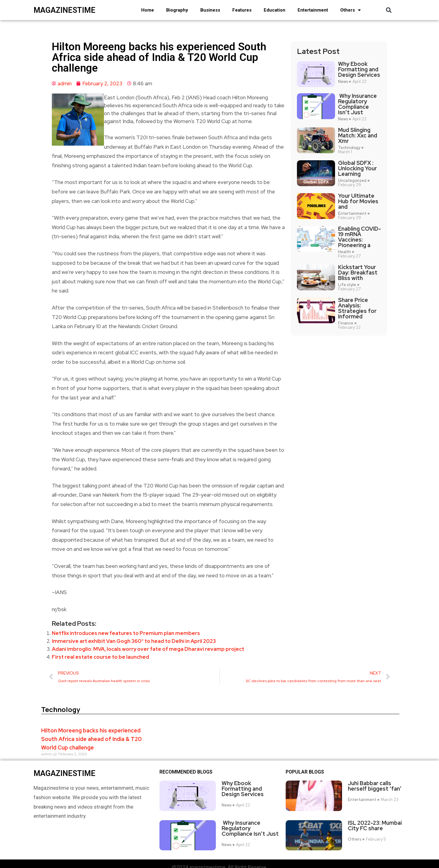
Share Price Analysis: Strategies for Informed (357, 308)
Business (210, 10)
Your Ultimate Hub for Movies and (358, 201)
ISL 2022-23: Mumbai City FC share (375, 821)
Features (242, 10)
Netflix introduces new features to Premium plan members (126, 633)
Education (275, 10)
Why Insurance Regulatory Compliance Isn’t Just (357, 104)
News (343, 82)
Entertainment (313, 10)
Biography (177, 10)
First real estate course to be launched (100, 657)
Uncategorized (352, 181)
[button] (389, 10)
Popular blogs (305, 772)
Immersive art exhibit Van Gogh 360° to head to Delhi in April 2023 (134, 641)
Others (350, 10)
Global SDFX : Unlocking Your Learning (357, 168)
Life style (347, 285)
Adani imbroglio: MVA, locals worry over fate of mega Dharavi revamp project (148, 649)
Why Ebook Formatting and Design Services (359, 69)
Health (344, 252)
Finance (346, 323)
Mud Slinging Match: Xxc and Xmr (358, 136)
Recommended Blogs (186, 772)
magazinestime (64, 10)
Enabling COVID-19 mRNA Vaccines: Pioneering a (360, 237)
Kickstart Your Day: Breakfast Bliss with (358, 273)
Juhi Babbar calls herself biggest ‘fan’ (375, 786)
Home (148, 10)
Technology (349, 148)
